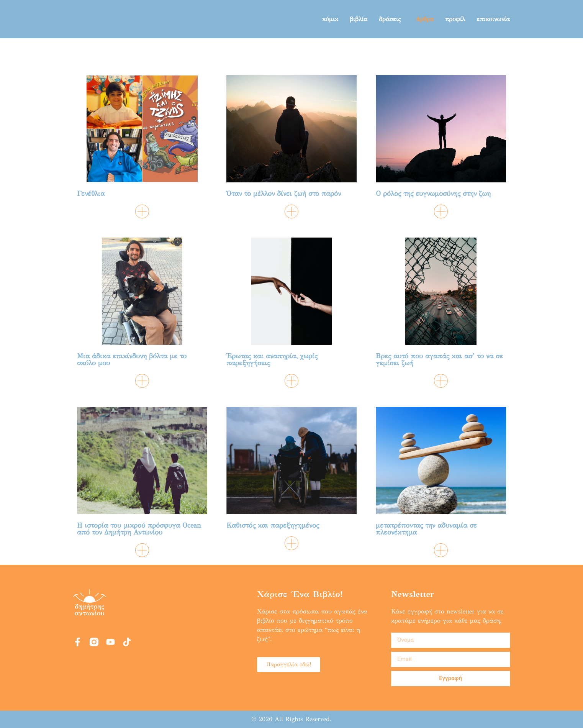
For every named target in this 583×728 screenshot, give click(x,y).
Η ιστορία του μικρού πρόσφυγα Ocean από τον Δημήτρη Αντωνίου (139, 529)
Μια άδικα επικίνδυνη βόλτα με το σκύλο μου (132, 359)
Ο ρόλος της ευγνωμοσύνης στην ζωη (433, 193)
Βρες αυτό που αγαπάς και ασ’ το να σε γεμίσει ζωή (439, 359)
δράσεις (392, 19)
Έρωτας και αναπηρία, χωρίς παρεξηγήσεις (272, 359)
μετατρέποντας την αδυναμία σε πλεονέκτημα (426, 529)
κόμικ (330, 19)
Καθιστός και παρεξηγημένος (273, 525)
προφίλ (455, 19)
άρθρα (425, 19)
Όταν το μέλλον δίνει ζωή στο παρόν (284, 193)
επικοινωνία (493, 19)
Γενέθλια (91, 193)
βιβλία (359, 19)
